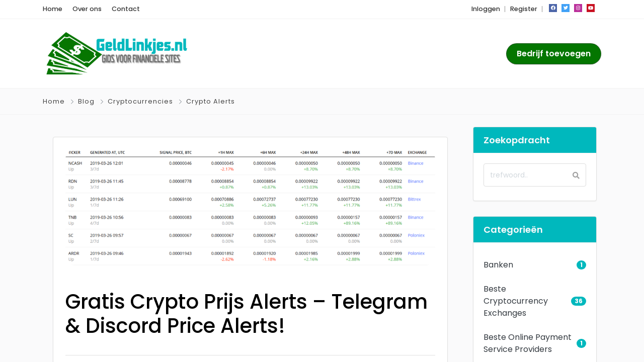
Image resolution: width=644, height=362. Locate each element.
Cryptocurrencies (140, 101)
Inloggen (486, 9)
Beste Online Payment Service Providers (528, 343)
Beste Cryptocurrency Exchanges (516, 301)
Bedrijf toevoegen (554, 54)
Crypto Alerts (211, 101)
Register (524, 9)
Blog (86, 101)
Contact (126, 9)
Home (53, 9)
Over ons (87, 9)
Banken (498, 265)
